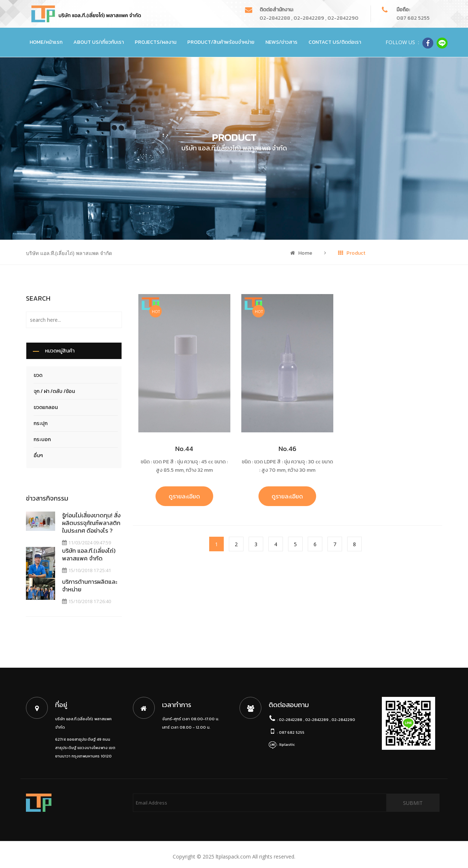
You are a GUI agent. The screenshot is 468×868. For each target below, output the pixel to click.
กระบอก (42, 439)
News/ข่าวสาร (281, 42)
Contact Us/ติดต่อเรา (335, 42)
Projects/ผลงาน (156, 42)
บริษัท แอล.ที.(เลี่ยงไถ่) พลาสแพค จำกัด (89, 554)
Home (301, 253)
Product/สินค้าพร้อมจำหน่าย (221, 42)
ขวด (38, 375)
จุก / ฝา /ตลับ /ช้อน (54, 391)
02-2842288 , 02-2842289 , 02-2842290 (309, 18)
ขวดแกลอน (46, 407)
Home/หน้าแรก (46, 42)
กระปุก (41, 423)
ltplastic (287, 741)
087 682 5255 (413, 18)
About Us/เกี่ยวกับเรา (99, 42)
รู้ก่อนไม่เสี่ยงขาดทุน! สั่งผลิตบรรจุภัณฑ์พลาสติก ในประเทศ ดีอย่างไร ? (92, 523)
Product (352, 253)
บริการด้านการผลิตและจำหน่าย (90, 584)
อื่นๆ (38, 456)
